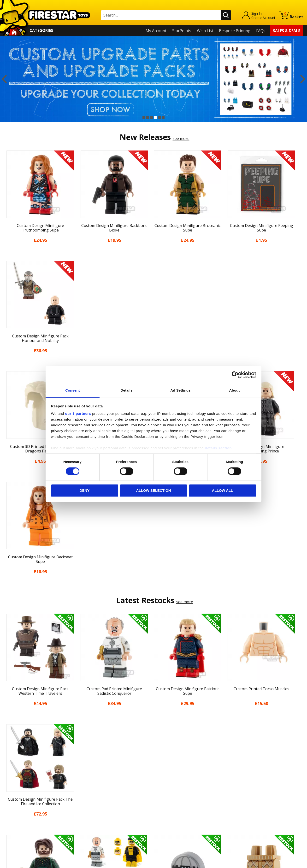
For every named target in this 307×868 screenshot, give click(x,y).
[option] (153, 79)
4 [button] (155, 117)
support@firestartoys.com (102, 782)
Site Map (12, 827)
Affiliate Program (94, 818)
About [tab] (235, 390)
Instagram (190, 777)
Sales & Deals (287, 31)
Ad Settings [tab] (180, 390)
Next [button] (303, 79)
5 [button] (159, 117)
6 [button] (163, 117)
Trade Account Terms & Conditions (110, 810)
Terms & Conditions (22, 800)
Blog (8, 786)
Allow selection (154, 490)
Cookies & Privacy (20, 807)
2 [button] (148, 117)
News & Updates (19, 779)
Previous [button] (4, 79)
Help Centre (89, 766)
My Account (156, 31)
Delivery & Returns (21, 793)
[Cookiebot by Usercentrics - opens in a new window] (235, 375)
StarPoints (182, 31)
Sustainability (16, 821)
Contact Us (89, 758)
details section (218, 448)
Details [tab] (127, 390)
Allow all (223, 490)
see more (181, 139)
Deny (85, 490)
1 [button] (144, 117)
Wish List (205, 31)
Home (9, 758)
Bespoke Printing (235, 31)
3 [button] (152, 117)
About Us (12, 772)
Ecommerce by (285, 862)
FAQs (261, 31)
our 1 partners (78, 414)
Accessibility (15, 814)
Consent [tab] (73, 390)
